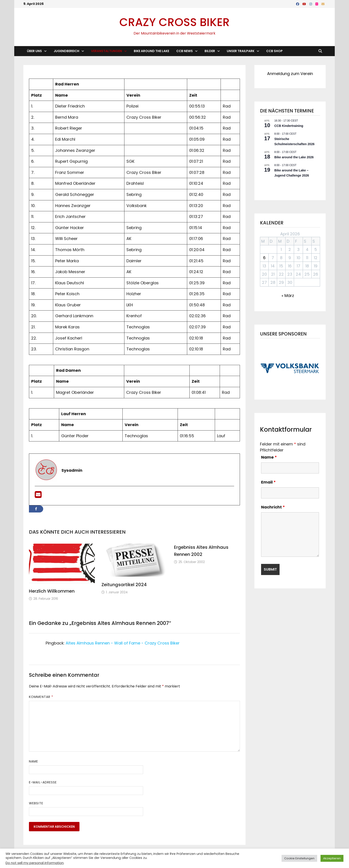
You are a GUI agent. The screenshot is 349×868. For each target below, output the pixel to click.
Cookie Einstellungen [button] (299, 858)
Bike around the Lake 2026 (294, 157)
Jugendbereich (66, 51)
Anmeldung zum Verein (290, 74)
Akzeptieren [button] (332, 858)
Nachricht (273, 507)
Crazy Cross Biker (174, 22)
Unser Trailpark (241, 51)
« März (288, 296)
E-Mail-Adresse (43, 782)
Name (33, 761)
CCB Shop (274, 51)
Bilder (210, 51)
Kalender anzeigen (273, 185)
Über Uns (34, 51)
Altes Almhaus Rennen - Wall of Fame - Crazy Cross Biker (123, 643)
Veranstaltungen (107, 51)
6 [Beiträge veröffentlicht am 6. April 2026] (264, 258)
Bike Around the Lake (151, 51)
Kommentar (41, 697)
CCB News (185, 51)
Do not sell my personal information (35, 863)
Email (268, 482)
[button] (290, 368)
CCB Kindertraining (289, 126)
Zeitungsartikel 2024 (124, 585)
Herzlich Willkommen (52, 591)
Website (36, 803)
